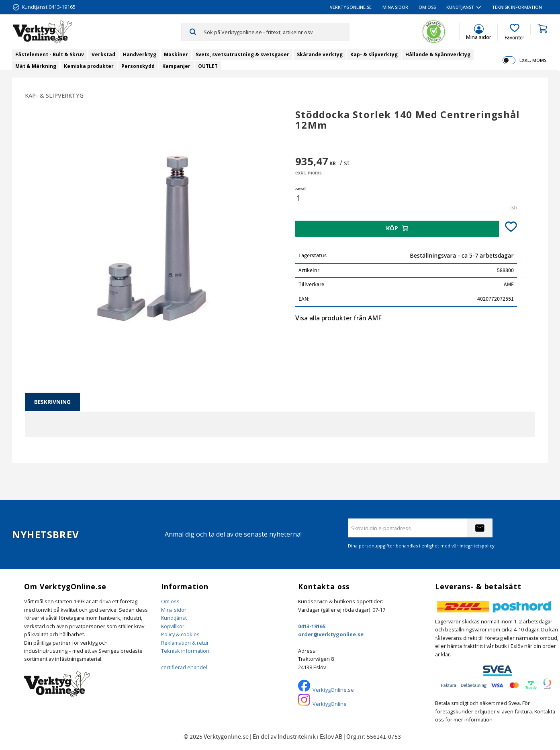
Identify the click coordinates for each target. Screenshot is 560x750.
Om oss (170, 601)
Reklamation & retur (185, 643)
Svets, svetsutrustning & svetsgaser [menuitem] (242, 54)
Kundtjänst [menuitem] (460, 7)
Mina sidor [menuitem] (395, 7)
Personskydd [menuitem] (138, 66)
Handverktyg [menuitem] (140, 54)
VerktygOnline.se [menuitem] (351, 7)
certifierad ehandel (184, 667)
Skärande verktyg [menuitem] (320, 54)
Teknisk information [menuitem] (517, 7)
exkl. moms (533, 60)
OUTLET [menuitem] (208, 66)
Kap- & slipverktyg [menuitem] (374, 54)
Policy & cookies (180, 634)
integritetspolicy (477, 546)
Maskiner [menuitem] (176, 54)
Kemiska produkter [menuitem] (89, 66)
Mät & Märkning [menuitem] (36, 66)
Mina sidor (174, 610)
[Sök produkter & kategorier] (276, 32)
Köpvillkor (173, 626)
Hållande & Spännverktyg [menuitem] (438, 54)
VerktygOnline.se (333, 690)
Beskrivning (52, 402)
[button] (514, 32)
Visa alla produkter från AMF (338, 318)
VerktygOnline (330, 704)
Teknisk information (185, 651)
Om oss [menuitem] (427, 7)
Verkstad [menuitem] (103, 54)
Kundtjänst (174, 618)
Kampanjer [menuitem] (176, 66)
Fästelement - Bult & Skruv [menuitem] (50, 54)
